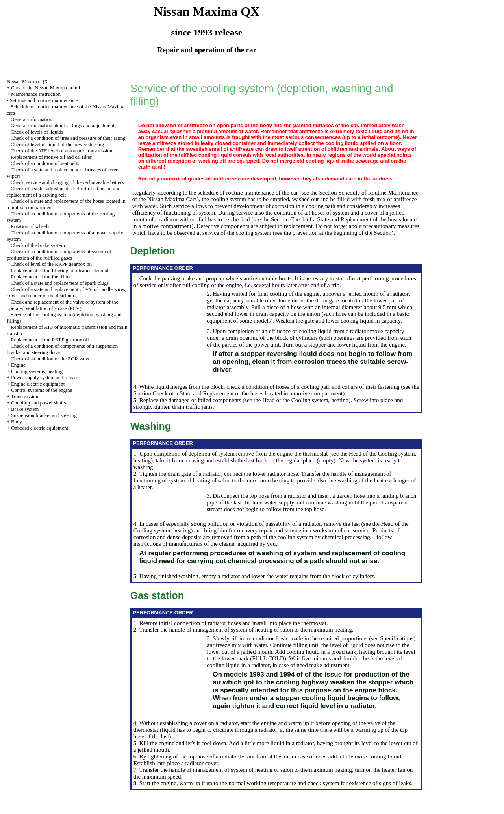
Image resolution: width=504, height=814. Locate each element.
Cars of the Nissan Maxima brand (45, 88)
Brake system (25, 409)
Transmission (25, 396)
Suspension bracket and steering (44, 415)
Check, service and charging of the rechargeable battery (68, 182)
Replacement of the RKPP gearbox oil (50, 340)
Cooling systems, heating (37, 371)
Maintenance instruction (36, 94)
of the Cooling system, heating (313, 400)
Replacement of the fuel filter (41, 277)
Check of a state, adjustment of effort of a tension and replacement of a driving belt (64, 192)
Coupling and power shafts (39, 403)
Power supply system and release (45, 377)
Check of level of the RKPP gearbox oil (51, 264)
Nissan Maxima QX (27, 81)
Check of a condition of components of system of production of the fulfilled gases (59, 255)
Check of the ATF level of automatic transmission (61, 151)
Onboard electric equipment (40, 428)
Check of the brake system (38, 245)
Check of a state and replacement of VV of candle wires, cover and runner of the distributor (66, 292)
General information (31, 119)
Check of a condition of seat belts (45, 163)
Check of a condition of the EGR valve (51, 359)
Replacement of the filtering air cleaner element (59, 270)
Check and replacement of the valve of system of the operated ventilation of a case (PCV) (62, 305)
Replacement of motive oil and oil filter (51, 157)
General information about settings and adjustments (63, 125)
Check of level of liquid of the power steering (57, 144)
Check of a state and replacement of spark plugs (60, 283)
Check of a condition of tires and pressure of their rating (68, 138)
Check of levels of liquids (37, 132)
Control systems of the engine (42, 390)
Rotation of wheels (30, 226)
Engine (18, 365)
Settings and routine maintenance (44, 100)
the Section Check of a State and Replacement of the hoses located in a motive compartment (276, 390)
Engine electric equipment (38, 384)
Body (17, 422)
